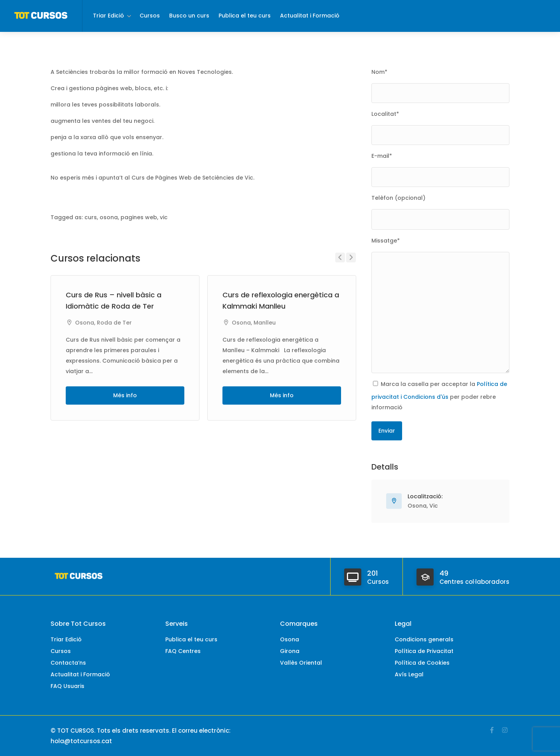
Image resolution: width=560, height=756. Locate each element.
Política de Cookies (422, 663)
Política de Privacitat (424, 651)
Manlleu (265, 323)
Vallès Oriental (301, 663)
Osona (85, 323)
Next (351, 258)
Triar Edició (108, 16)
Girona (290, 651)
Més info (125, 395)
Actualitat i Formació (310, 16)
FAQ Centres (183, 651)
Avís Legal (409, 674)
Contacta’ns (68, 663)
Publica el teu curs (245, 16)
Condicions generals (424, 639)
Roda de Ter (114, 323)
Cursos (150, 16)
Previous (340, 258)
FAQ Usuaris (67, 686)
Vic (434, 506)
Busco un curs (189, 16)
